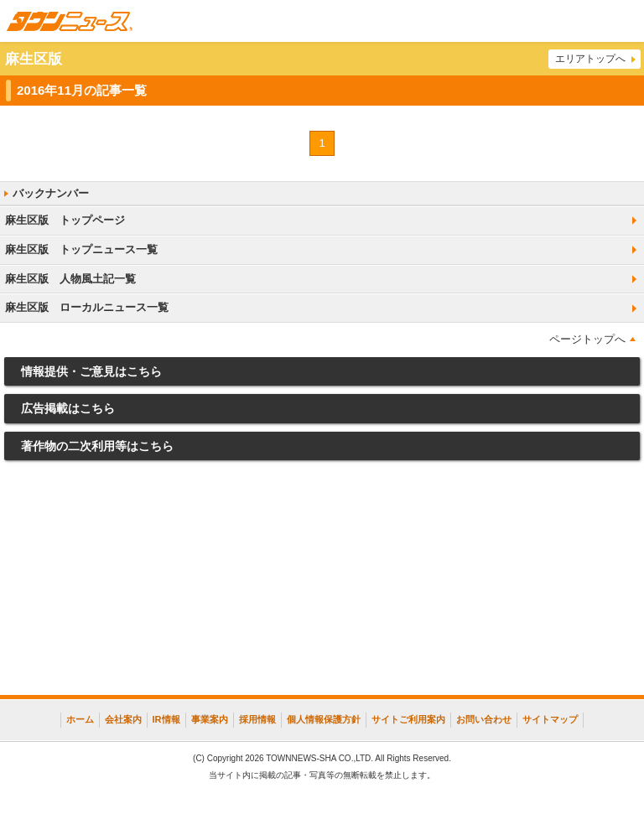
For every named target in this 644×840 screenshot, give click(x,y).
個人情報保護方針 (324, 719)
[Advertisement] (322, 582)
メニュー (623, 21)
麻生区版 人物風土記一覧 (70, 279)
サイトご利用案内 (408, 719)
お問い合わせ (484, 719)
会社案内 (123, 719)
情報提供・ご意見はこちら (91, 371)
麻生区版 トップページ (65, 220)
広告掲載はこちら (68, 408)
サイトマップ (550, 719)
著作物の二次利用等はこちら (97, 446)
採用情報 (257, 719)
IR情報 (166, 719)
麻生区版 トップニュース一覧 (81, 249)
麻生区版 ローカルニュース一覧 (87, 307)
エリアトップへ (590, 59)
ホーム (80, 719)
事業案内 (210, 719)
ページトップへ (587, 339)
